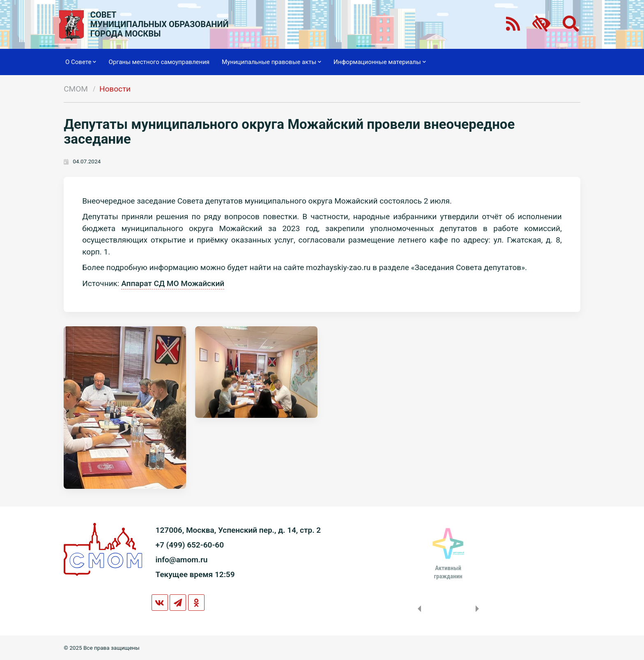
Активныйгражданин (448, 572)
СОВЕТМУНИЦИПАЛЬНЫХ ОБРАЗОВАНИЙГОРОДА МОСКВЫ (160, 24)
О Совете (81, 62)
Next (479, 609)
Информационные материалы (380, 62)
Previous (418, 609)
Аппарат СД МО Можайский (173, 283)
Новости (115, 89)
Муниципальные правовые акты (271, 62)
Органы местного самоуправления (159, 62)
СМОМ (76, 89)
